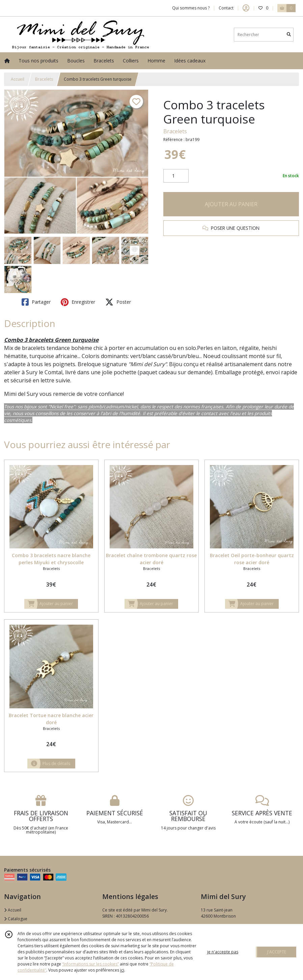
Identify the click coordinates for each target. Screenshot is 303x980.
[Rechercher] (289, 35)
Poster (118, 302)
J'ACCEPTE (277, 952)
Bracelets (44, 79)
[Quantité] (176, 176)
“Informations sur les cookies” (90, 964)
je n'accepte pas (223, 952)
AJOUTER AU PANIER (231, 204)
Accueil (18, 79)
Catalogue (16, 919)
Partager (36, 302)
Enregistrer (78, 302)
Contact (226, 8)
